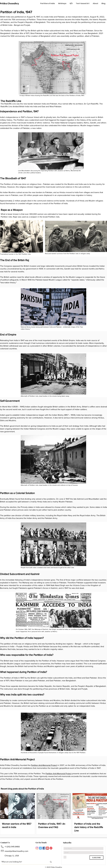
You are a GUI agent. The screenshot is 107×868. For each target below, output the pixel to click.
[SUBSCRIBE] (96, 858)
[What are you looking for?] (23, 862)
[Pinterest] (51, 848)
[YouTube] (47, 848)
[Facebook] (44, 848)
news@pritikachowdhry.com (16, 851)
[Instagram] (37, 848)
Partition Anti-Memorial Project (44, 765)
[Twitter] (40, 848)
